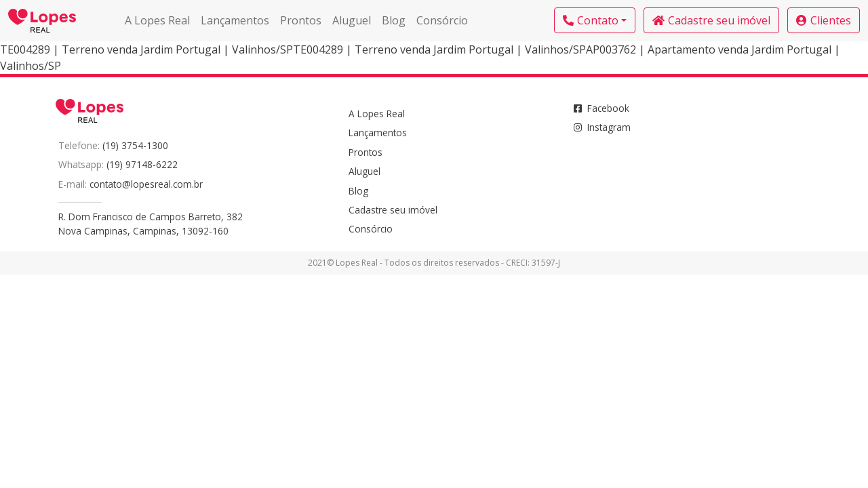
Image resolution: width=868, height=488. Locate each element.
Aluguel (352, 20)
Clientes (824, 20)
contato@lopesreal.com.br (146, 184)
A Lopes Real (157, 20)
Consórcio (442, 20)
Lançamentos (235, 20)
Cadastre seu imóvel (711, 20)
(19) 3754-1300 (135, 145)
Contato (591, 20)
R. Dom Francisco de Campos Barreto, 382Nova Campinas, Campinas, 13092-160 (151, 223)
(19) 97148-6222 (142, 164)
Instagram (602, 127)
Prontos (301, 20)
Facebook (601, 108)
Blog (394, 20)
